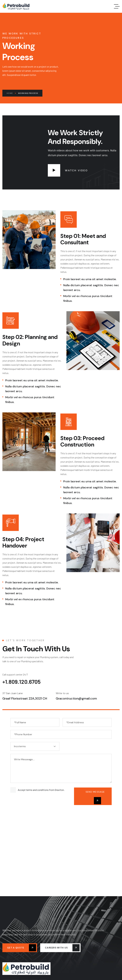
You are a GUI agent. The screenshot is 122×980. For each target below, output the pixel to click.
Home (11, 93)
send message (95, 797)
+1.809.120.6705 (21, 682)
